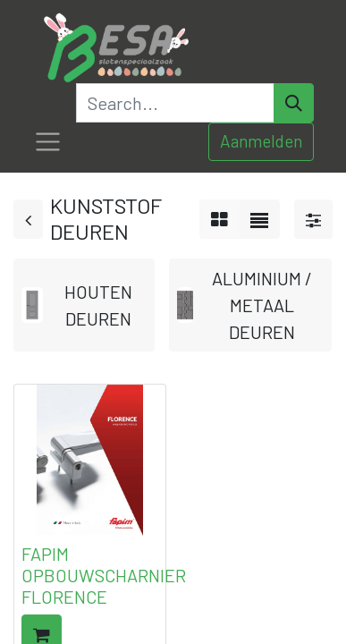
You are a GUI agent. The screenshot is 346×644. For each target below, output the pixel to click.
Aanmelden (261, 141)
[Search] (294, 103)
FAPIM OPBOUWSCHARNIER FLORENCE (104, 575)
